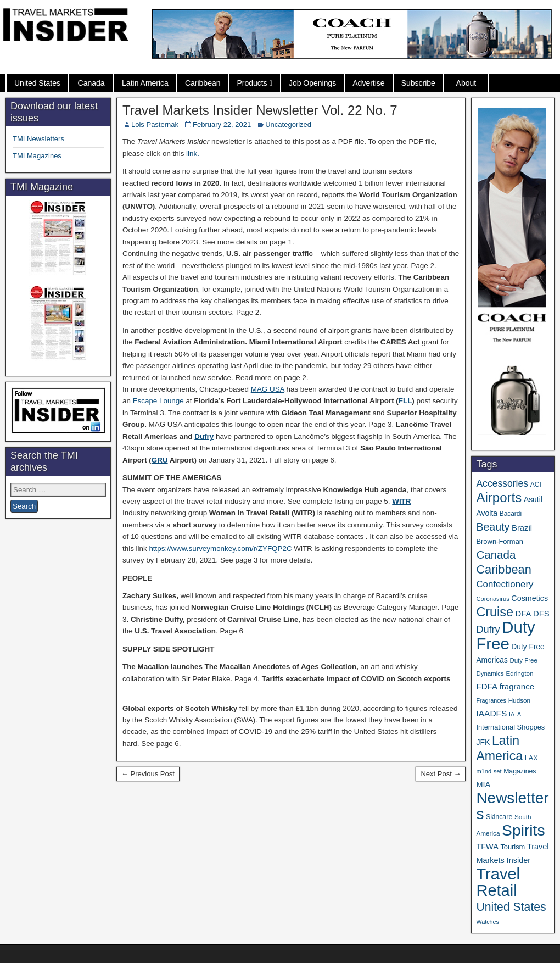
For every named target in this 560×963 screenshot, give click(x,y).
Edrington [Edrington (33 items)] (519, 673)
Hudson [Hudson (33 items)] (519, 700)
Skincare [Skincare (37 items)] (499, 817)
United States (37, 83)
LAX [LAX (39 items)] (531, 758)
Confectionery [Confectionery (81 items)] (505, 584)
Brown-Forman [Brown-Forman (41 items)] (500, 541)
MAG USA (268, 389)
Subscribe (418, 83)
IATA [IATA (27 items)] (515, 714)
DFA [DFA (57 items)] (523, 614)
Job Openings (312, 83)
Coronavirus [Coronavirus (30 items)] (492, 599)
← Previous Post (148, 774)
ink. (194, 154)
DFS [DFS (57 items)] (541, 614)
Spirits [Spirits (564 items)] (523, 830)
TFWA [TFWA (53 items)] (487, 847)
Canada (91, 83)
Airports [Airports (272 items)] (499, 497)
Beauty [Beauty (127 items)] (493, 527)
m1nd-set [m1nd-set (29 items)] (489, 771)
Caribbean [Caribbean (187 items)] (503, 569)
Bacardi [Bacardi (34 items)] (511, 514)
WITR (401, 501)
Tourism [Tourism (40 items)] (513, 847)
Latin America (145, 83)
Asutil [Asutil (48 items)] (533, 499)
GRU (160, 460)
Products (252, 83)
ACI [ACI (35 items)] (536, 485)
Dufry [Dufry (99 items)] (488, 630)
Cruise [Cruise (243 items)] (495, 612)
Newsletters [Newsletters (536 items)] (512, 806)
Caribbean (203, 83)
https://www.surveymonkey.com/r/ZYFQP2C (220, 549)
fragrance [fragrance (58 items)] (517, 686)
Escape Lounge (158, 401)
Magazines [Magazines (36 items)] (520, 771)
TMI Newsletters (38, 139)
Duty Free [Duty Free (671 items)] (505, 635)
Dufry (204, 436)
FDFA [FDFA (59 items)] (487, 686)
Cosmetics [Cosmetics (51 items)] (530, 598)
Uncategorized (288, 124)
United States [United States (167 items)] (511, 907)
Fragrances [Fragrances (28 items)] (491, 700)
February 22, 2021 (222, 124)
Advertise (368, 83)
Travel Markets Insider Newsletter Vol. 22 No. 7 (260, 110)
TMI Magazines (37, 156)
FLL (405, 401)
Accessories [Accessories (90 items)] (502, 483)
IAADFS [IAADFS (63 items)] (491, 713)
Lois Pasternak (155, 124)
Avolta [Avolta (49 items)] (487, 513)
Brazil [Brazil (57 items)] (522, 528)
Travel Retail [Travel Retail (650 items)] (498, 882)
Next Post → (441, 774)
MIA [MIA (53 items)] (483, 784)
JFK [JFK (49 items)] (483, 742)
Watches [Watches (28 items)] (488, 922)
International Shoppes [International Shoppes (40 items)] (510, 727)
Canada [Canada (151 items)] (496, 555)
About (466, 83)
